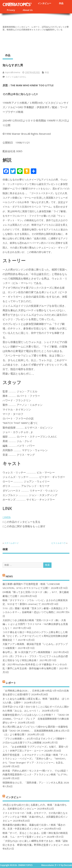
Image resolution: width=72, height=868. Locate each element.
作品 (61, 3)
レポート (11, 683)
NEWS (9, 576)
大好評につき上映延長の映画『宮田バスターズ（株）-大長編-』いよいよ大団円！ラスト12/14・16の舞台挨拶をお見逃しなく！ (35, 624)
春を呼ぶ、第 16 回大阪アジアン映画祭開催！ (28, 652)
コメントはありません (16, 77)
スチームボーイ (12, 543)
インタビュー (44, 3)
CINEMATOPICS (16, 4)
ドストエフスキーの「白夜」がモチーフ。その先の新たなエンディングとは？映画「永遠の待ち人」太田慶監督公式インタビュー (35, 817)
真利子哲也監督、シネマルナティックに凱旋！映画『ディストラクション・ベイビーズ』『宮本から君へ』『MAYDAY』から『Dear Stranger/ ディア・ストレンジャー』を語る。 (35, 759)
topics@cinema (13, 72)
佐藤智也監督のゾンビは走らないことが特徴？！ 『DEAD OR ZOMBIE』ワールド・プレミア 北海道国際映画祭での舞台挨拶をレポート (36, 719)
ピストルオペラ (59, 543)
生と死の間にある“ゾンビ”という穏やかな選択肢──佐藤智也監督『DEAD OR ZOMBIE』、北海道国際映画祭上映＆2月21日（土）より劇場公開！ (36, 731)
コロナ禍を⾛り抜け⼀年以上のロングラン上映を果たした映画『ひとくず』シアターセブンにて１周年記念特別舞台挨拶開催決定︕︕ (35, 636)
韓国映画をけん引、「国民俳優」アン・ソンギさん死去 (33, 783)
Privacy (11, 10)
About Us (28, 10)
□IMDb (7, 517)
